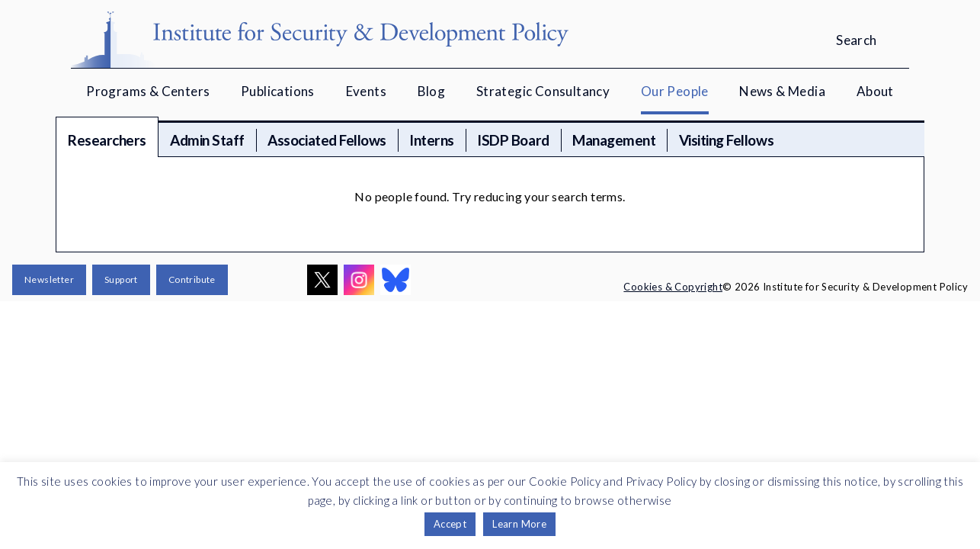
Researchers (107, 140)
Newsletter (49, 279)
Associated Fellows (327, 140)
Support (121, 279)
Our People (675, 91)
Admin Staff (207, 140)
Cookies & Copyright (673, 287)
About (875, 91)
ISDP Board (513, 140)
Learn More (519, 524)
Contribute (192, 279)
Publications (278, 91)
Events (366, 91)
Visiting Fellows (726, 140)
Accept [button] (450, 524)
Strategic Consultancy (543, 91)
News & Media (782, 91)
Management (614, 140)
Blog (432, 91)
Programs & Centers (148, 91)
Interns (432, 140)
